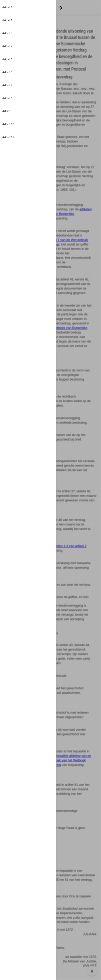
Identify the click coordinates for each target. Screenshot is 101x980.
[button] (28, 8)
